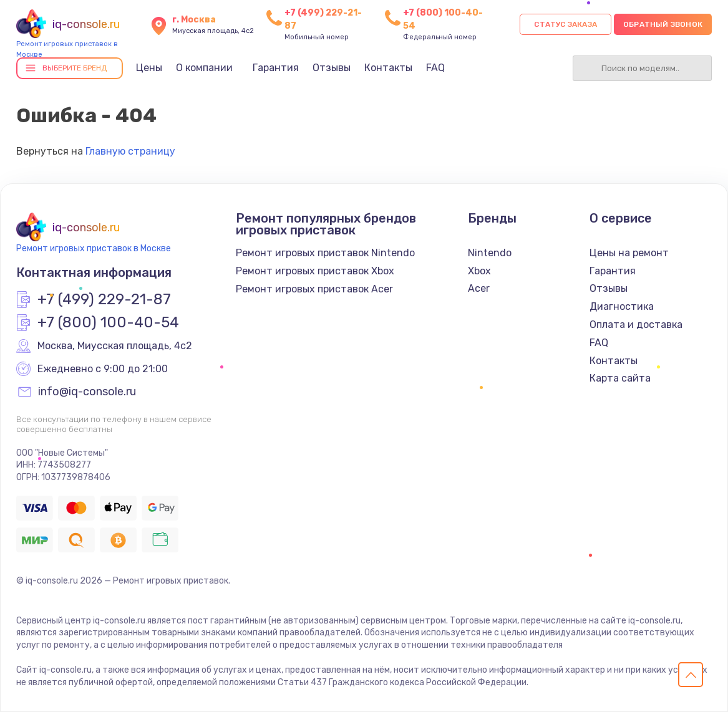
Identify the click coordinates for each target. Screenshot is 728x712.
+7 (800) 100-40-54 (108, 323)
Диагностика (622, 306)
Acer (479, 288)
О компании (204, 68)
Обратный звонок (663, 24)
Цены (149, 68)
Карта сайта (620, 378)
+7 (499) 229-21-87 (104, 300)
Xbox (479, 271)
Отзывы (332, 68)
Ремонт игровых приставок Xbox (315, 271)
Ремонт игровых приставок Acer (314, 289)
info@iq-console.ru (87, 392)
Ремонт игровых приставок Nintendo (325, 253)
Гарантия (276, 68)
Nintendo (490, 253)
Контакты (388, 68)
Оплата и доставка (636, 325)
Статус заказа (565, 24)
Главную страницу (130, 151)
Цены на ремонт (629, 253)
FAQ (435, 68)
